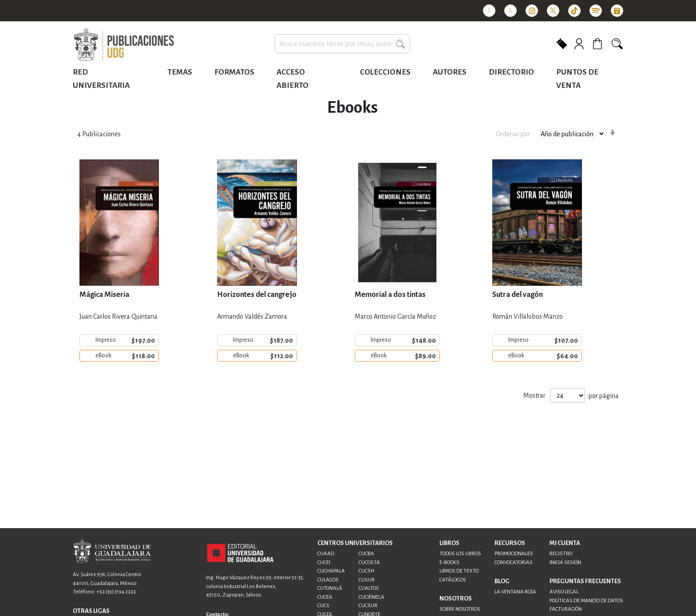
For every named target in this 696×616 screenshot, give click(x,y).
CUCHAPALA (331, 571)
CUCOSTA (369, 563)
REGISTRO (561, 554)
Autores (450, 72)
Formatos (234, 72)
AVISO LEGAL (564, 592)
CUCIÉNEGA (372, 597)
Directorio (511, 72)
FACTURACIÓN (566, 609)
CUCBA (366, 554)
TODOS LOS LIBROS (460, 554)
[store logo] (124, 45)
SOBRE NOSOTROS (460, 609)
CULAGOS (328, 580)
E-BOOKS (449, 563)
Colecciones (385, 72)
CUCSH (366, 571)
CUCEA (325, 597)
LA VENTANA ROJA (515, 592)
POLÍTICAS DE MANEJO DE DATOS (586, 601)
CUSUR (367, 580)
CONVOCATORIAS (514, 563)
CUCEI (324, 563)
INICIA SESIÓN (565, 563)
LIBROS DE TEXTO (459, 571)
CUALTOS (369, 588)
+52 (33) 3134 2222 (116, 592)
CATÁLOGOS (453, 580)
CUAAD (326, 554)
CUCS (323, 606)
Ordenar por (513, 134)
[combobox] (342, 44)
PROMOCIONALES (514, 554)
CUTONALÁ (330, 588)
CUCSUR (368, 606)
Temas (180, 72)
